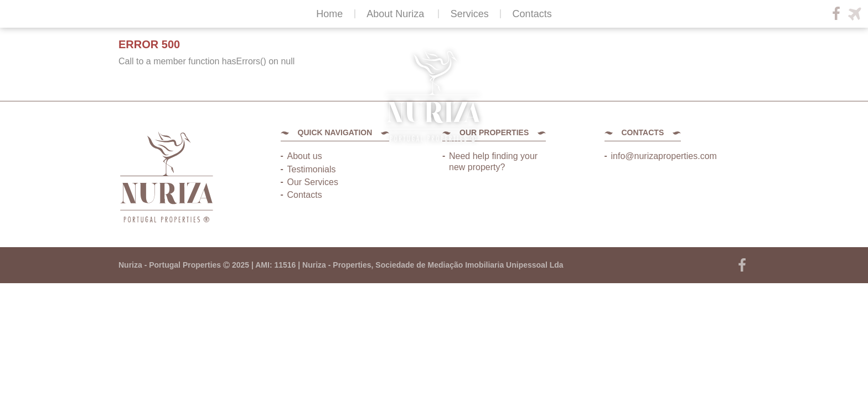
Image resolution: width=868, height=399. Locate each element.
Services (470, 14)
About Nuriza (395, 14)
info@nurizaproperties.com (664, 156)
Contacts (532, 14)
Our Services (313, 182)
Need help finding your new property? (493, 161)
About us (305, 156)
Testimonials (312, 169)
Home (329, 14)
